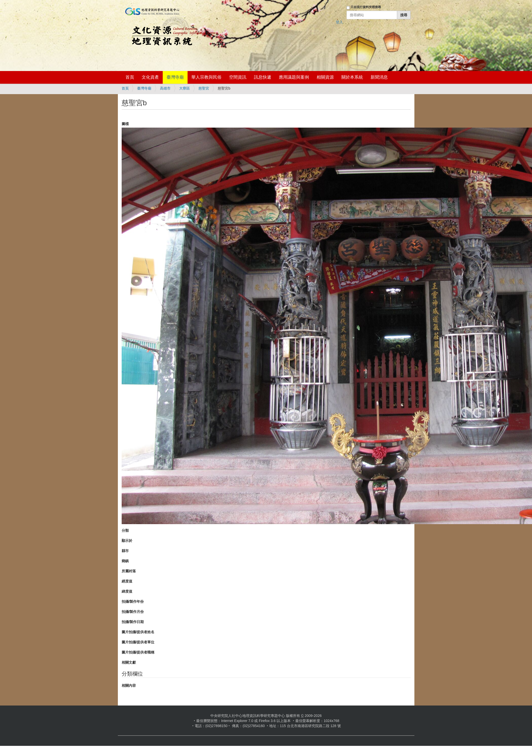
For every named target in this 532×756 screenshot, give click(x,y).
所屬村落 (129, 571)
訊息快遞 (263, 77)
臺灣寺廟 (175, 77)
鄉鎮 (125, 561)
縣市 (125, 551)
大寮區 (185, 88)
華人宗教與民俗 (206, 77)
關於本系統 (352, 77)
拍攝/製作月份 (133, 612)
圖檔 (125, 124)
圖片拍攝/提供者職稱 (138, 652)
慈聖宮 (204, 88)
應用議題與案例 (294, 77)
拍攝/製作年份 (133, 602)
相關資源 (325, 77)
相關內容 (129, 685)
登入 (339, 22)
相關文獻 (129, 662)
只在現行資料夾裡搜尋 (366, 7)
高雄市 (165, 88)
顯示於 (127, 541)
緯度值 (127, 591)
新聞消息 (379, 77)
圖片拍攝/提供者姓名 (138, 632)
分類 (125, 530)
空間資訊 (238, 77)
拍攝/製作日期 (133, 622)
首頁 (130, 77)
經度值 (127, 581)
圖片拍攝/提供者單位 (138, 642)
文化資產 (150, 77)
